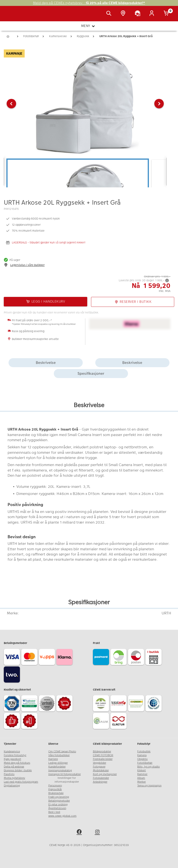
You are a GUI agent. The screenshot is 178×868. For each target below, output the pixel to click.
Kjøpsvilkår (55, 789)
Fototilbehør (145, 763)
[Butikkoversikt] (124, 14)
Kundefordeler (57, 767)
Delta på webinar (14, 767)
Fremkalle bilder (103, 759)
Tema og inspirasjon (149, 786)
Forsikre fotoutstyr (15, 755)
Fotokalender (101, 778)
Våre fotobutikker (59, 755)
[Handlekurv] (167, 14)
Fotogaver (99, 767)
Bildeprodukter (102, 751)
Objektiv (142, 759)
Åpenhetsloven (57, 808)
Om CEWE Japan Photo (62, 751)
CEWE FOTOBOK (103, 755)
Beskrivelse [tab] (46, 363)
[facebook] (80, 833)
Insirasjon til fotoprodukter (65, 774)
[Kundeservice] (138, 14)
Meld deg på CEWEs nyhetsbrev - (89, 3)
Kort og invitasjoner (105, 774)
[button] (11, 104)
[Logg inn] (153, 14)
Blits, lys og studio (148, 767)
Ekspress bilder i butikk (18, 770)
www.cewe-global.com (62, 816)
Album (141, 778)
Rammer (142, 774)
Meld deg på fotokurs (17, 763)
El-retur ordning (58, 804)
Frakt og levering (59, 797)
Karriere (53, 759)
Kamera (142, 755)
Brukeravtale (56, 793)
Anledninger (100, 782)
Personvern (55, 786)
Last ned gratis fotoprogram (21, 782)
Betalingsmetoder (59, 801)
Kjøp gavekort (12, 759)
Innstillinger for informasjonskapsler (67, 780)
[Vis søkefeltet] (110, 14)
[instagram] (98, 833)
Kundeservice (12, 751)
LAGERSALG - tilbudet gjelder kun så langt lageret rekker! (49, 242)
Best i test (54, 812)
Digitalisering (12, 786)
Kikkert (141, 770)
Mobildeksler (101, 770)
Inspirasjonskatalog (60, 770)
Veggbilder (100, 763)
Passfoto (9, 774)
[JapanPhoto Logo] (14, 16)
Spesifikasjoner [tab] (91, 373)
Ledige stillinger (58, 763)
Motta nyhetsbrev (14, 778)
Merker (141, 782)
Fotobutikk (144, 751)
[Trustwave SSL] (30, 704)
